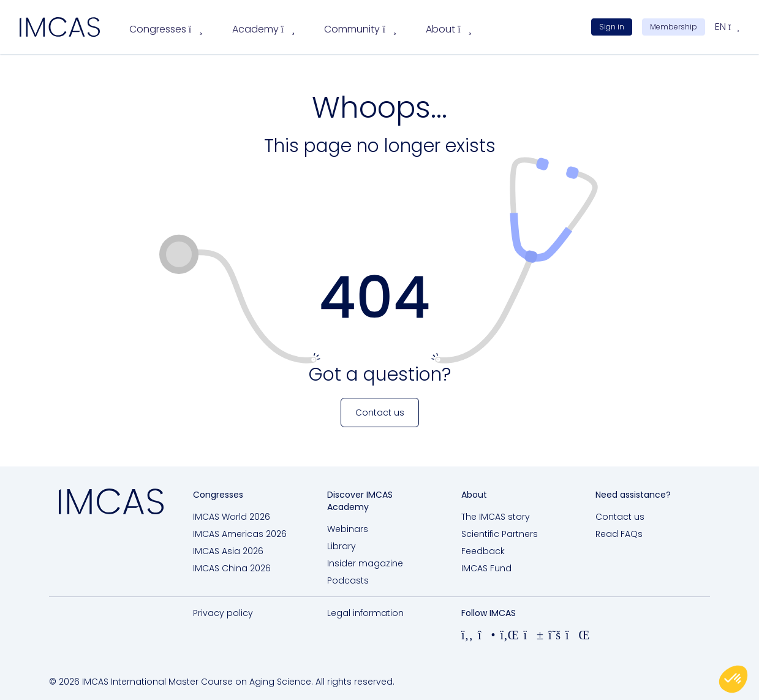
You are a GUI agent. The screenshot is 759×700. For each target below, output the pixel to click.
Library (342, 546)
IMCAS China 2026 (232, 568)
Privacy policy (223, 613)
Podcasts (348, 580)
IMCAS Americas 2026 (240, 534)
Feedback (483, 551)
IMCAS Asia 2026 (228, 551)
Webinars (348, 529)
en (727, 27)
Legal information (365, 613)
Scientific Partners (500, 534)
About (449, 29)
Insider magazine (365, 563)
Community (360, 29)
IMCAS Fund (486, 568)
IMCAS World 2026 (232, 517)
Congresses (166, 29)
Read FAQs (619, 534)
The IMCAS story (496, 517)
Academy (264, 29)
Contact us (620, 517)
